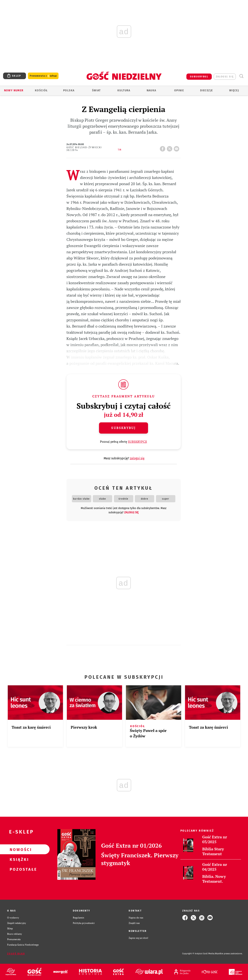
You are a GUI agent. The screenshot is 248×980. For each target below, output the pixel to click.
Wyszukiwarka (241, 76)
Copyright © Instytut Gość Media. (198, 954)
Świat (96, 90)
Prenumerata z (43, 76)
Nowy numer (14, 90)
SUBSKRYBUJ (199, 77)
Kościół (41, 90)
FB (163, 148)
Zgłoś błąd (16, 954)
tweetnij (170, 148)
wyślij (177, 148)
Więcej (234, 90)
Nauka (152, 90)
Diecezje (206, 90)
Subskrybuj (123, 428)
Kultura (124, 90)
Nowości (19, 849)
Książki (19, 859)
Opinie (179, 90)
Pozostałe (19, 869)
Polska (69, 90)
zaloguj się (225, 77)
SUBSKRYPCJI (137, 442)
